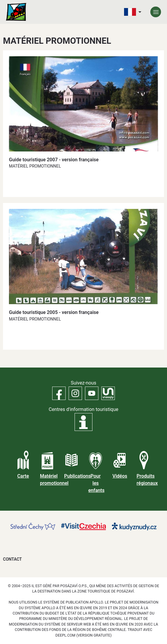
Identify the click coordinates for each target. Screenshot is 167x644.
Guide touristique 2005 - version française (54, 312)
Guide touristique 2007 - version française (54, 160)
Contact (12, 559)
